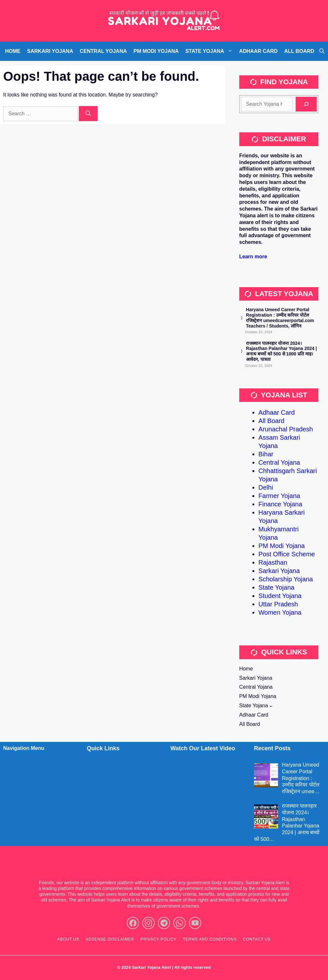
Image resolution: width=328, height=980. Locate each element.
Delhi (266, 487)
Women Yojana (280, 612)
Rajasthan (273, 562)
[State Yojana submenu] (271, 706)
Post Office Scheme (287, 554)
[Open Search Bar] (322, 51)
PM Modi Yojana (282, 546)
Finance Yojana (280, 504)
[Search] (88, 114)
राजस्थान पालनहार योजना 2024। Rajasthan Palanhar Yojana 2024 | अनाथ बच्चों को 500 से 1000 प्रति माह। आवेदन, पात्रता (281, 351)
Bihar (266, 454)
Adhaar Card (277, 412)
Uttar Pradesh (278, 604)
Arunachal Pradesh (286, 429)
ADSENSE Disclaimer (110, 939)
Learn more (253, 257)
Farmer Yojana (279, 496)
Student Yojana (280, 596)
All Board (271, 421)
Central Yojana (279, 462)
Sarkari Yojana (279, 571)
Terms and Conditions (210, 939)
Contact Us (257, 939)
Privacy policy (159, 939)
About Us (68, 939)
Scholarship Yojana (286, 579)
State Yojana (276, 587)
